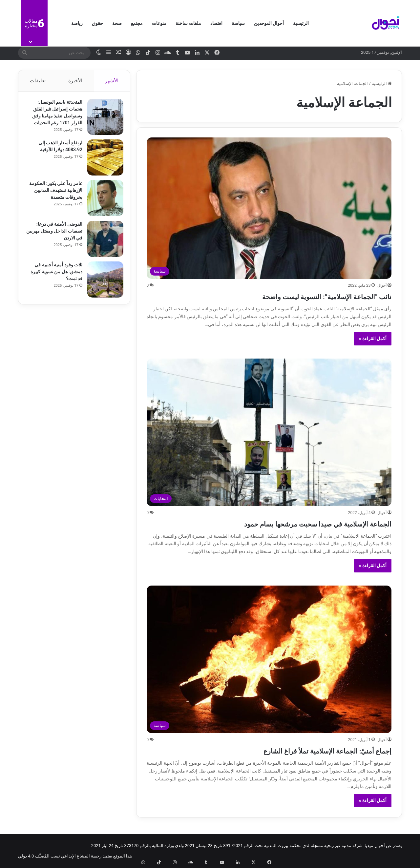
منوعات (159, 23)
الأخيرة (75, 81)
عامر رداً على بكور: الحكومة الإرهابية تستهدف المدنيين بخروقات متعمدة (55, 194)
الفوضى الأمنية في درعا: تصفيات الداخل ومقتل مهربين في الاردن (56, 234)
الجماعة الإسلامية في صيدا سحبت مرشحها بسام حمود (283, 523)
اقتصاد (216, 23)
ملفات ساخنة (188, 23)
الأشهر (112, 81)
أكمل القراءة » (373, 339)
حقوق (97, 23)
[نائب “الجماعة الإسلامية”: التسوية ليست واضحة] (269, 208)
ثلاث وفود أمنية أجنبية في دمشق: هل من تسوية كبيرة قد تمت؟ (55, 275)
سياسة (238, 23)
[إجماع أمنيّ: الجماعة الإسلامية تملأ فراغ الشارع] (269, 659)
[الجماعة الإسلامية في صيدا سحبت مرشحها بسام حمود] (269, 432)
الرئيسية (301, 23)
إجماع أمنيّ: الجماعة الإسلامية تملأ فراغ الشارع (298, 750)
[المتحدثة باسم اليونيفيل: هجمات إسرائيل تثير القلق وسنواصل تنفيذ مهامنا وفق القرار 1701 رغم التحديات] (102, 120)
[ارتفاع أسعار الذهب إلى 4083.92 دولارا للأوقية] (102, 161)
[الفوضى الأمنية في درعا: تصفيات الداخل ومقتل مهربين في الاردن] (102, 242)
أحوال (382, 285)
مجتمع (137, 23)
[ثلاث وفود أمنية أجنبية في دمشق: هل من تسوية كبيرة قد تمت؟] (102, 283)
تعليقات (37, 81)
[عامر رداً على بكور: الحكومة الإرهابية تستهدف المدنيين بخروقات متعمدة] (102, 201)
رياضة (77, 23)
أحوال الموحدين (269, 23)
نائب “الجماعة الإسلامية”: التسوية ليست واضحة (297, 296)
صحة (117, 23)
